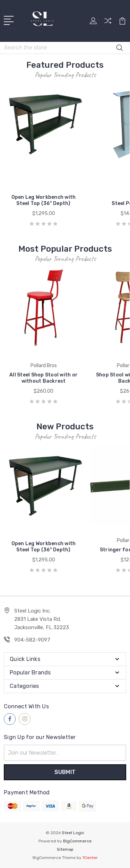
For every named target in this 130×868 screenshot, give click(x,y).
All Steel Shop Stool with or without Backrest (44, 378)
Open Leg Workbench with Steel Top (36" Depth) (44, 200)
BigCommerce (77, 841)
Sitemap (65, 849)
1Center (90, 858)
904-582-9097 (32, 640)
